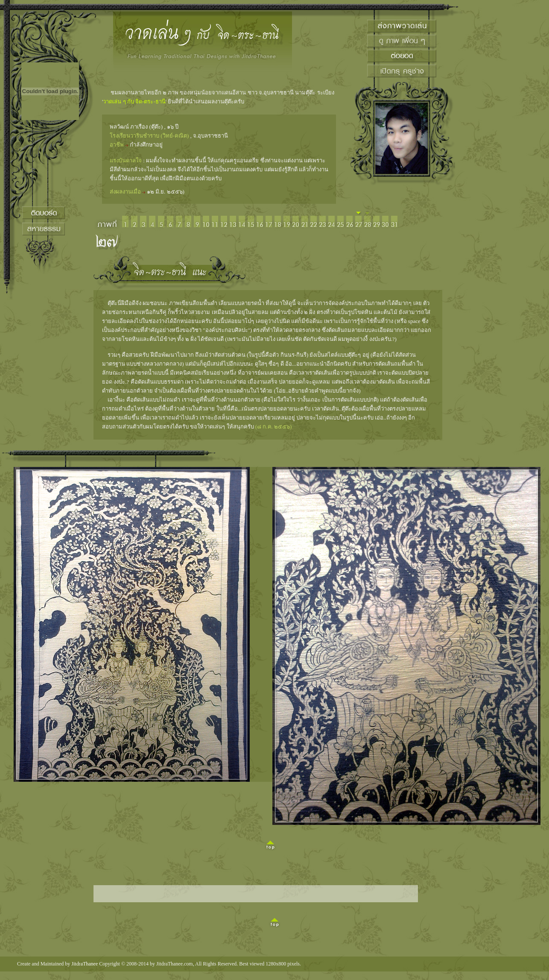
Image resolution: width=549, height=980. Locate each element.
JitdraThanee (85, 964)
